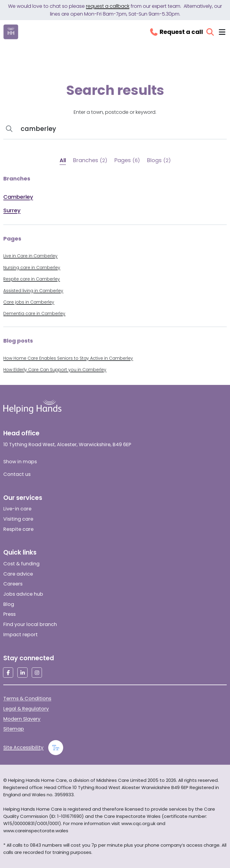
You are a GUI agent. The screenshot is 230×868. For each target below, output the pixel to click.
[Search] (121, 129)
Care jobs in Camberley (29, 302)
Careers (13, 584)
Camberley (18, 197)
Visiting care (18, 519)
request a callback (108, 6)
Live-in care (17, 509)
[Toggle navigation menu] (222, 32)
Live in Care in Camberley (30, 256)
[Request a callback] (176, 32)
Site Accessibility (23, 747)
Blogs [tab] (159, 160)
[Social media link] (8, 673)
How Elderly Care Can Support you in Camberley (55, 370)
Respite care (18, 529)
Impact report (21, 635)
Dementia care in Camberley (34, 313)
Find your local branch (30, 624)
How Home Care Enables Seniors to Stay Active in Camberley (68, 358)
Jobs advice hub (23, 594)
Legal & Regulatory (26, 709)
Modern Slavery (22, 719)
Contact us (17, 474)
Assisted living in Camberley (33, 291)
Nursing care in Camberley (32, 268)
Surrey (12, 210)
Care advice (18, 574)
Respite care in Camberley (32, 279)
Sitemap (14, 729)
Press (9, 614)
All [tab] (63, 160)
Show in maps (20, 462)
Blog (9, 604)
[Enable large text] (56, 748)
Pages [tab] (127, 160)
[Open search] (210, 32)
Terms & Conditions (27, 699)
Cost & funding (21, 564)
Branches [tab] (90, 160)
